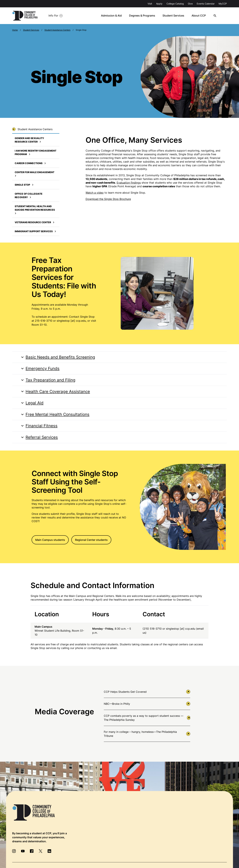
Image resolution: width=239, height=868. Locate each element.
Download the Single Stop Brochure (108, 199)
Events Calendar (206, 4)
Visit (150, 4)
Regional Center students (91, 540)
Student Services (175, 16)
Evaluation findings (129, 183)
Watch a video (95, 193)
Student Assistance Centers (57, 30)
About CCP (200, 16)
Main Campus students (50, 540)
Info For (53, 16)
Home (15, 30)
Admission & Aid (113, 16)
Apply (159, 4)
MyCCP (223, 4)
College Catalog (175, 4)
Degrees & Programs (144, 16)
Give (190, 4)
